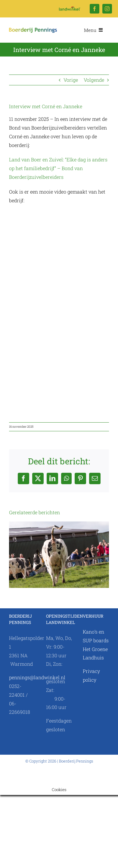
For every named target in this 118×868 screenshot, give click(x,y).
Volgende (94, 80)
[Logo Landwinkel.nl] (70, 9)
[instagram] (107, 9)
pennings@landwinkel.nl (37, 677)
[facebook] (95, 9)
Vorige (71, 80)
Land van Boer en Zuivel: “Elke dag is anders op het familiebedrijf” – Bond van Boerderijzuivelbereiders (58, 168)
